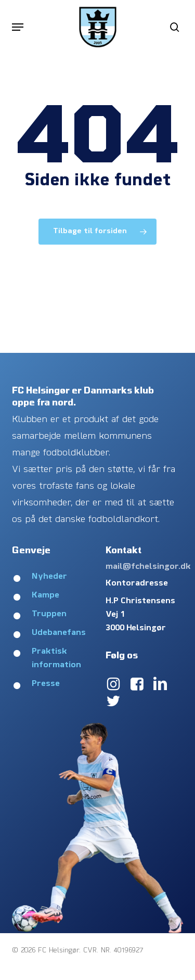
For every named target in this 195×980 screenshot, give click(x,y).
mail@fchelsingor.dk (148, 567)
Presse (46, 684)
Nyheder (49, 577)
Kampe (45, 595)
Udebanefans (59, 633)
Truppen (49, 614)
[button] (18, 27)
